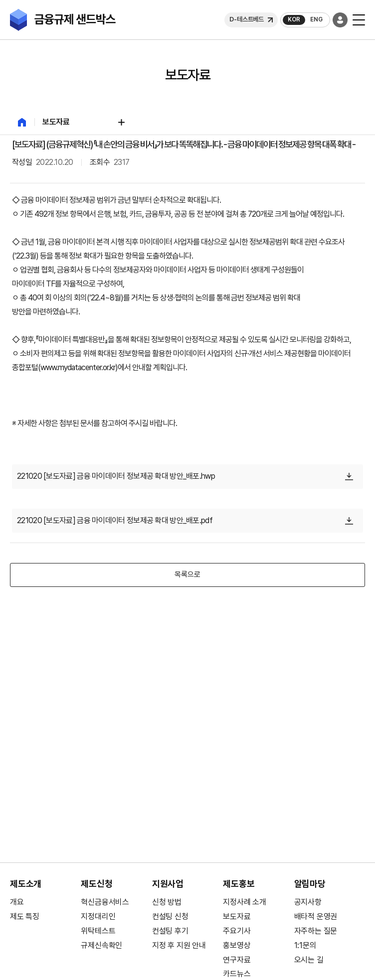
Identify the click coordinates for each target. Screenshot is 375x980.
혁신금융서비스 (105, 902)
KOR (294, 19)
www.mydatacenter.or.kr (78, 367)
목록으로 (187, 574)
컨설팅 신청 (170, 916)
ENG (316, 19)
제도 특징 (25, 916)
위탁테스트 (98, 931)
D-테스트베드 (247, 19)
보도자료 (237, 916)
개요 (17, 902)
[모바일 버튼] (359, 20)
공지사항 (308, 902)
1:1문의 (305, 945)
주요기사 (237, 931)
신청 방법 (167, 902)
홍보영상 (237, 945)
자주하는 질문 (316, 931)
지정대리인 (98, 916)
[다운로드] (349, 476)
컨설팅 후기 (170, 931)
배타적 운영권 (316, 916)
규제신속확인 (101, 945)
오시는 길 (309, 960)
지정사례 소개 (245, 902)
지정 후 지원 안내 (179, 945)
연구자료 (237, 960)
